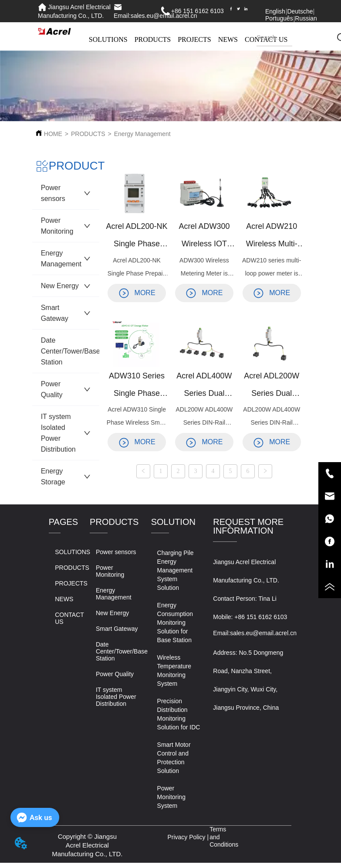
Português (279, 18)
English (275, 11)
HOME (53, 134)
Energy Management (142, 134)
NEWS (228, 39)
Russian (306, 18)
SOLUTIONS (108, 39)
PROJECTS (194, 39)
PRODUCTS (153, 39)
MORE (137, 293)
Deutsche (300, 11)
